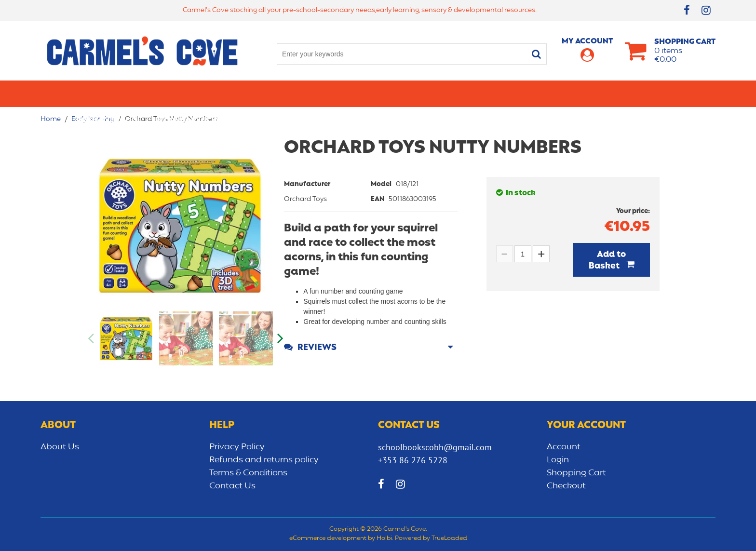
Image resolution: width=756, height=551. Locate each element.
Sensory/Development (578, 94)
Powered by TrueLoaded (431, 538)
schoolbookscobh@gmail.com (435, 447)
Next (279, 338)
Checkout (566, 486)
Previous (92, 338)
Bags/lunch (419, 94)
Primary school (108, 94)
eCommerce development (328, 538)
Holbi (384, 538)
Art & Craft (358, 94)
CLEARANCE (658, 94)
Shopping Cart (576, 473)
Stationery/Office (283, 94)
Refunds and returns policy (264, 460)
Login (558, 460)
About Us (60, 447)
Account (564, 447)
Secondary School (194, 94)
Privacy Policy (237, 447)
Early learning (488, 94)
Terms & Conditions (248, 473)
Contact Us (232, 486)
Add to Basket (607, 260)
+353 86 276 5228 (413, 460)
